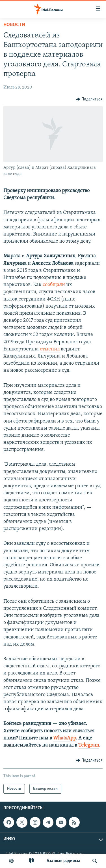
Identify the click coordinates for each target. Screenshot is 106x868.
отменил (50, 349)
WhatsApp (64, 738)
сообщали (54, 285)
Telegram (89, 745)
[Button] (89, 99)
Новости (14, 25)
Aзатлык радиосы (63, 861)
